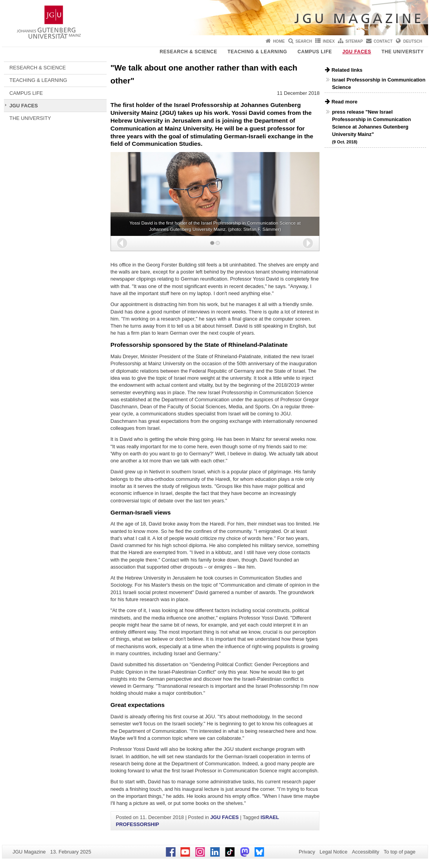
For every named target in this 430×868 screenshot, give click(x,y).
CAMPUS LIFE (315, 52)
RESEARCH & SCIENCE (188, 52)
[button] (122, 243)
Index (329, 41)
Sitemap (354, 41)
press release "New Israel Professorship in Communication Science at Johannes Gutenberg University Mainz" (371, 127)
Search (304, 41)
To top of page (400, 852)
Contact (383, 41)
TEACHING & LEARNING (257, 52)
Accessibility (366, 852)
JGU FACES (357, 52)
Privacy (307, 852)
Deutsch (413, 41)
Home (279, 41)
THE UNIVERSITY (403, 52)
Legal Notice (333, 852)
